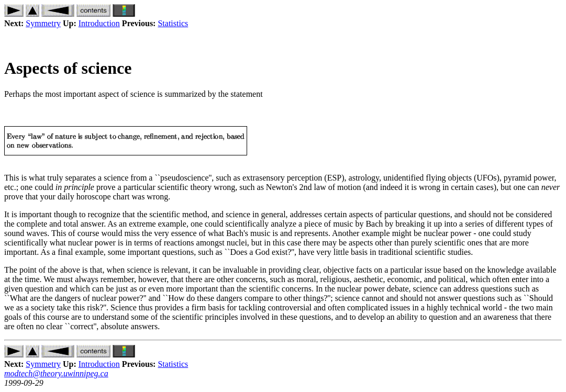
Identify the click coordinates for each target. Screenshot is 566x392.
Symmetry (43, 23)
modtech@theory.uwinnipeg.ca (56, 373)
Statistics (173, 23)
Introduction (99, 23)
